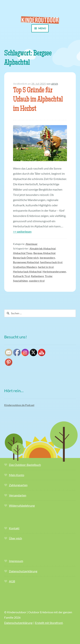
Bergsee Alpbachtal (44, 253)
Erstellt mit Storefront (49, 623)
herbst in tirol (46, 267)
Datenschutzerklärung (23, 571)
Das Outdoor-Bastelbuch (25, 465)
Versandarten (18, 495)
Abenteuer (32, 244)
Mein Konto (17, 475)
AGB (12, 581)
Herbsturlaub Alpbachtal (27, 272)
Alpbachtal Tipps (23, 253)
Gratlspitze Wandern (25, 267)
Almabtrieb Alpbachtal (43, 248)
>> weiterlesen (22, 231)
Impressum (16, 561)
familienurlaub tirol (51, 262)
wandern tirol (37, 281)
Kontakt (14, 528)
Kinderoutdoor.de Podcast (19, 405)
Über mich (16, 538)
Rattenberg (37, 276)
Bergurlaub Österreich (26, 258)
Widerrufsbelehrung (22, 505)
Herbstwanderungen (54, 272)
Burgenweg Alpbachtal (26, 262)
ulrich (55, 84)
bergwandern (47, 258)
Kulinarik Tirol (21, 276)
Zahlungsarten (18, 485)
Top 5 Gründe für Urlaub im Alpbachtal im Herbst (38, 100)
